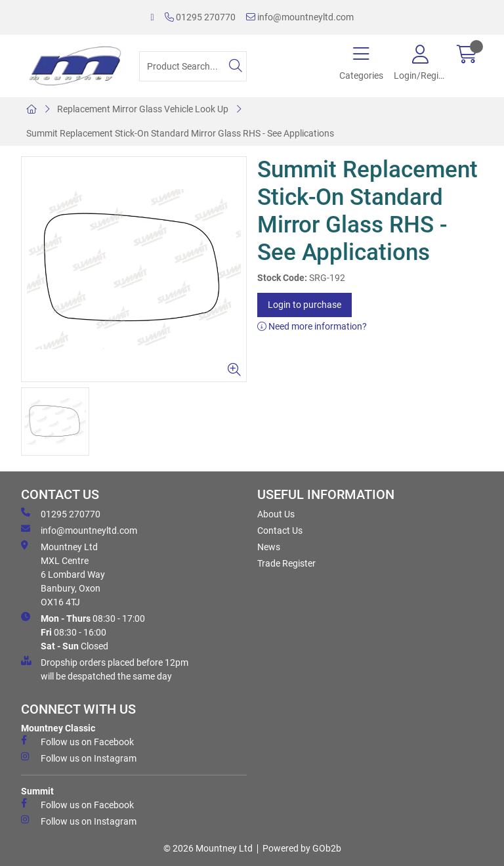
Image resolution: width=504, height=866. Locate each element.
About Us (276, 514)
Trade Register (286, 563)
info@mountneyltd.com (300, 17)
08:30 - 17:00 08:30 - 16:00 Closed (83, 632)
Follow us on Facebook (77, 741)
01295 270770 (200, 17)
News (269, 547)
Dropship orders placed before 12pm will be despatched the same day (105, 669)
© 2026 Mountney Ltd (208, 848)
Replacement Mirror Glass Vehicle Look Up (143, 109)
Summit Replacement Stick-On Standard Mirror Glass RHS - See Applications (180, 133)
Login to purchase (304, 305)
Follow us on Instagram (79, 758)
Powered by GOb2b (302, 848)
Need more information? (312, 326)
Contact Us (280, 530)
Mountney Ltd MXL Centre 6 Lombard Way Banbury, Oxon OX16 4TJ (63, 574)
